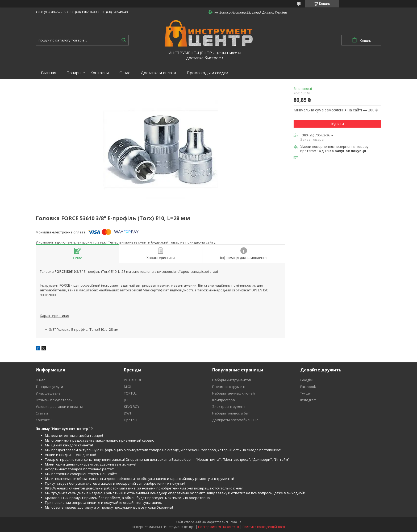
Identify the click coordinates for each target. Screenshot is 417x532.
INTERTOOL (133, 380)
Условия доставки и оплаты (59, 407)
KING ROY (132, 407)
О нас (125, 73)
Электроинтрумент (229, 407)
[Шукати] (123, 40)
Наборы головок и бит (231, 413)
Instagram (308, 400)
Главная (49, 73)
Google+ (307, 380)
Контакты (100, 73)
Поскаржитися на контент (219, 527)
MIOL (128, 387)
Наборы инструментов (232, 380)
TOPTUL (130, 393)
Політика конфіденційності (264, 527)
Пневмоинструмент (229, 387)
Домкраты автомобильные (235, 420)
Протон (130, 420)
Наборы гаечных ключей (233, 393)
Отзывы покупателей (54, 400)
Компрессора (224, 400)
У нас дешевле (48, 393)
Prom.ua (235, 522)
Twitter (306, 393)
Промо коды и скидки (207, 73)
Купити (337, 124)
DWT (128, 413)
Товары (74, 73)
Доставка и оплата (158, 73)
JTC (126, 400)
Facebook (308, 387)
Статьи (42, 413)
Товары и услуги (49, 387)
